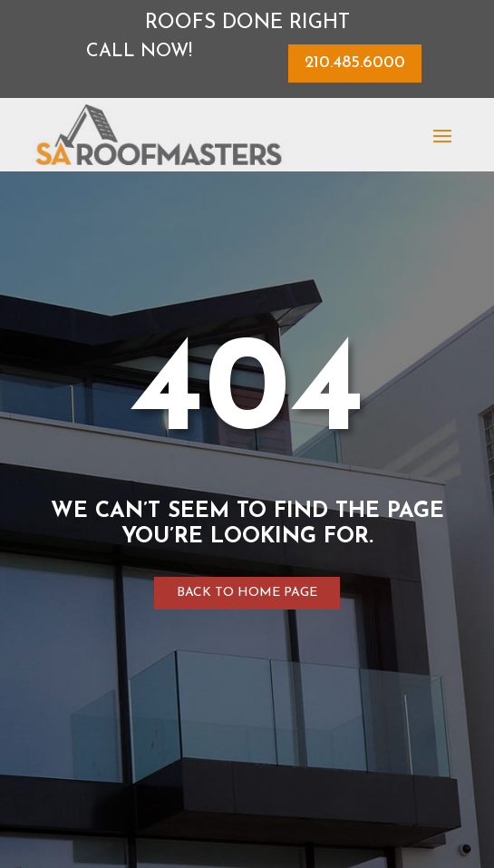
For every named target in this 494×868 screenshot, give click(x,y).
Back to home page (247, 593)
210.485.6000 (355, 63)
